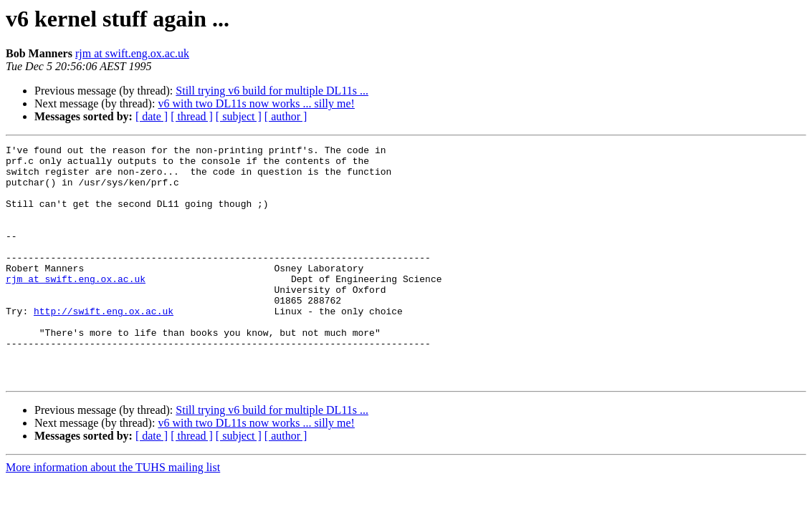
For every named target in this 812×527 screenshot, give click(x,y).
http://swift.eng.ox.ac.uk (104, 345)
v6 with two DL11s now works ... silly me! (256, 103)
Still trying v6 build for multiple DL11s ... (272, 91)
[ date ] (152, 116)
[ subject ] (239, 116)
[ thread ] (192, 116)
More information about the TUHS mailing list (113, 514)
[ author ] (286, 116)
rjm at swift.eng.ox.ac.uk (132, 53)
